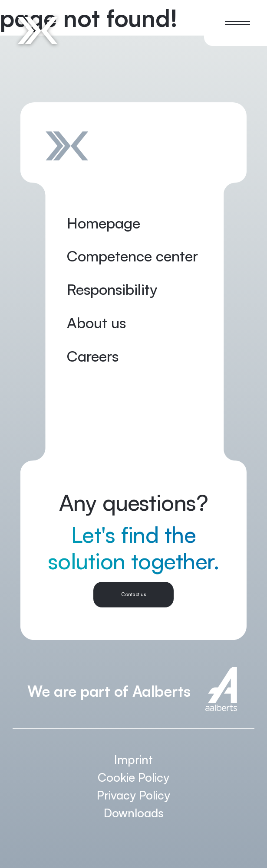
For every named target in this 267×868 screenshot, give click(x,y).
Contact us (133, 594)
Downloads (134, 813)
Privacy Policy (133, 795)
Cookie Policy (133, 777)
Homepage (104, 223)
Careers (93, 356)
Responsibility (112, 289)
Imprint (133, 759)
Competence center (132, 256)
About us (96, 323)
